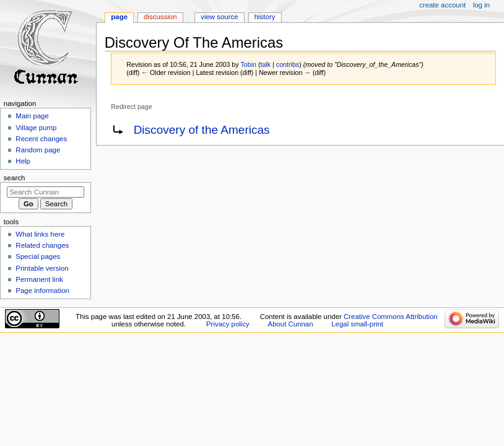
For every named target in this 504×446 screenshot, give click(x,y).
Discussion (160, 17)
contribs (288, 64)
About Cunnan (291, 324)
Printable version (42, 268)
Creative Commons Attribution (391, 317)
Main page (32, 116)
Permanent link (39, 279)
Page (119, 17)
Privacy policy (228, 324)
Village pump (36, 128)
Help (23, 161)
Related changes (42, 245)
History (265, 17)
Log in (481, 5)
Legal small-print (357, 324)
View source (219, 17)
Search (15, 178)
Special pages (38, 256)
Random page (38, 150)
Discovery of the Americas (202, 130)
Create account (442, 5)
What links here (40, 234)
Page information (42, 291)
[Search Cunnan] (46, 192)
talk (266, 64)
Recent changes (41, 139)
